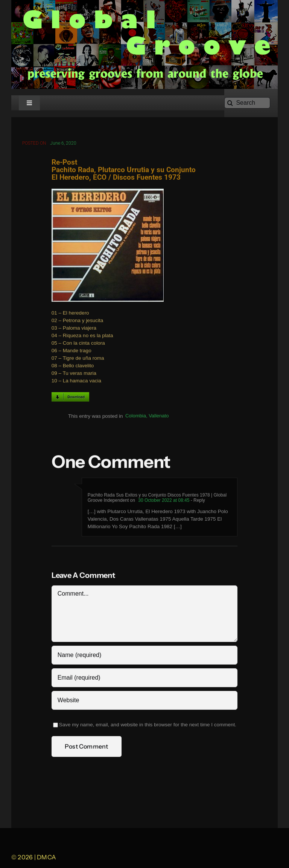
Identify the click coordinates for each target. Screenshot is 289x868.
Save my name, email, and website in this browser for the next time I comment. (148, 725)
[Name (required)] (144, 656)
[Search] (247, 103)
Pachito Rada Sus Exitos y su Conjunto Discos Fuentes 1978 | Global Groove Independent (157, 498)
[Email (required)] (144, 678)
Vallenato (159, 416)
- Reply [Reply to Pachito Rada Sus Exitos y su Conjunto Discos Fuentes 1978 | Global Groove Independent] (197, 501)
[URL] (144, 701)
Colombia (136, 416)
